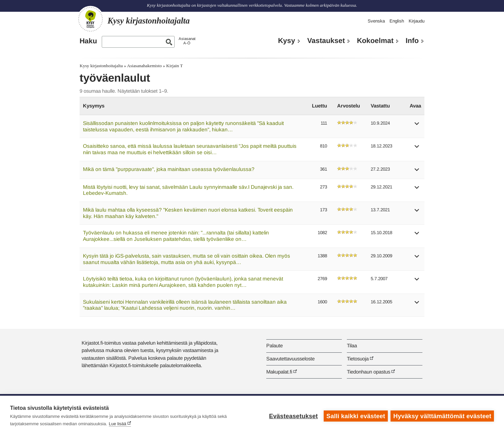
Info (412, 41)
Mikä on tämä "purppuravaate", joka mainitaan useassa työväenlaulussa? (169, 169)
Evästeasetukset (293, 416)
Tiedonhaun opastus (369, 372)
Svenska (376, 21)
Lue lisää (118, 424)
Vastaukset (326, 41)
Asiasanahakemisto (144, 66)
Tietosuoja (358, 359)
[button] (417, 126)
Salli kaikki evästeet (355, 416)
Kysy (287, 41)
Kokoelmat (375, 41)
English (397, 21)
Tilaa (352, 345)
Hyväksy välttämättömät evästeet (442, 416)
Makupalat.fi (279, 372)
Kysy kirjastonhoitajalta (101, 66)
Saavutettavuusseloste (290, 359)
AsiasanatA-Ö (187, 41)
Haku (88, 41)
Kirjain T (174, 66)
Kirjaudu (417, 21)
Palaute (274, 345)
